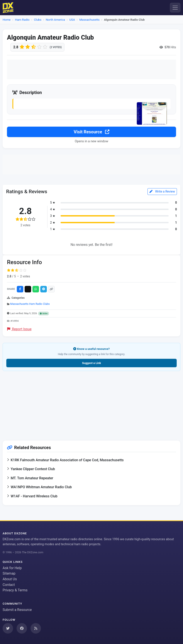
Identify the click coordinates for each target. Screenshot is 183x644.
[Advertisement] (91, 69)
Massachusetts (89, 20)
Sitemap (9, 573)
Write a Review (162, 191)
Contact (9, 585)
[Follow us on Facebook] (22, 628)
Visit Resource (91, 132)
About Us (10, 579)
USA (72, 20)
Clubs (38, 20)
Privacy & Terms (15, 590)
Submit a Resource (17, 610)
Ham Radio (22, 20)
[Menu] (175, 8)
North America (55, 20)
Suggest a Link (91, 363)
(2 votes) (56, 47)
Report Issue (19, 329)
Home (7, 20)
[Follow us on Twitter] (8, 628)
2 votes (25, 276)
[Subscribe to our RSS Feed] (36, 628)
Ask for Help (12, 568)
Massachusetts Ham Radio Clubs (30, 304)
